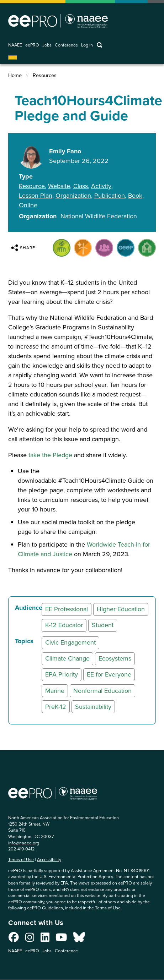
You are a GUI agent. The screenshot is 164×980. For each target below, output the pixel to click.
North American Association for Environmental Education (58, 21)
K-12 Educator (64, 625)
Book (135, 196)
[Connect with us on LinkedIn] (45, 939)
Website (59, 186)
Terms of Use (21, 859)
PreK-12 (56, 707)
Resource (32, 186)
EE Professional (67, 609)
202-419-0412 (21, 849)
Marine (55, 691)
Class (81, 186)
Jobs (47, 45)
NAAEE (15, 45)
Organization (73, 196)
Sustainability (93, 707)
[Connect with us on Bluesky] (79, 939)
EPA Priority (62, 674)
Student (103, 625)
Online (28, 205)
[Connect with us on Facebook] (14, 939)
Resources (45, 75)
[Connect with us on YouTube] (61, 939)
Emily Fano (65, 151)
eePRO (32, 45)
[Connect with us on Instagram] (30, 939)
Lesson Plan (36, 196)
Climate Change (67, 658)
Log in (87, 45)
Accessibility (49, 859)
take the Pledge (50, 455)
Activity (101, 186)
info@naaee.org (24, 843)
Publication (110, 196)
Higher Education (121, 609)
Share (23, 248)
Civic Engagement (70, 642)
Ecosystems (115, 658)
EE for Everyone (109, 674)
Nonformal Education (102, 691)
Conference (66, 45)
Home (15, 75)
